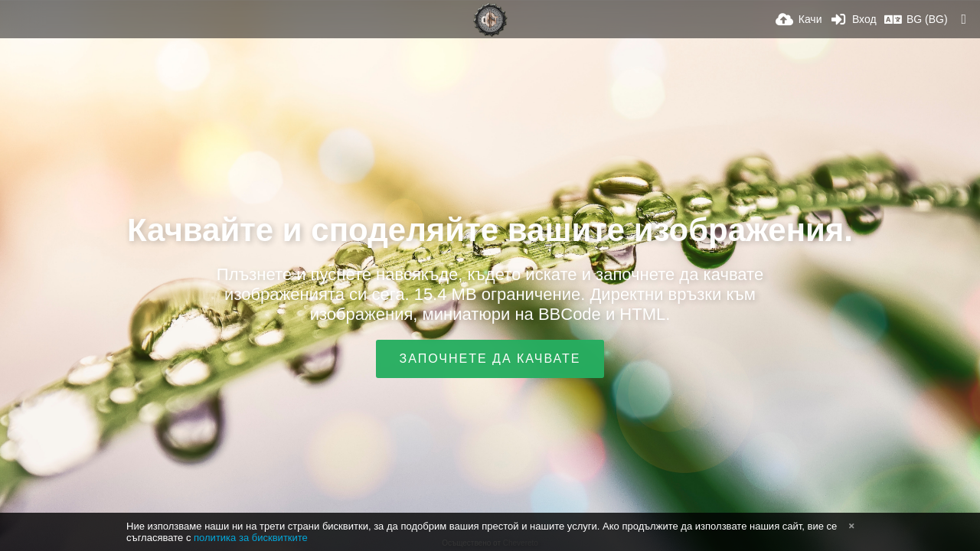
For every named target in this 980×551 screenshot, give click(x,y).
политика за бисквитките (251, 538)
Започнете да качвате (490, 359)
